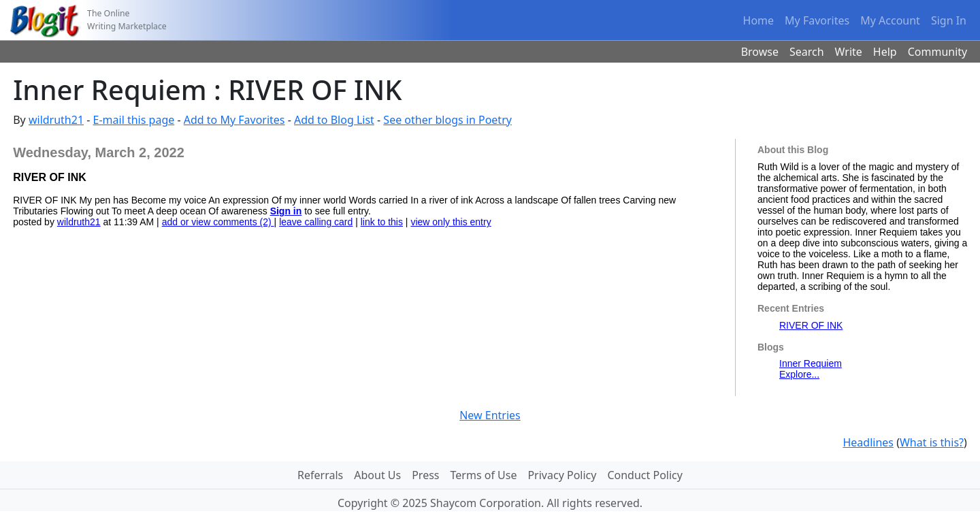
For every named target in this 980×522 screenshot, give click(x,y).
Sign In (949, 20)
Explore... (799, 374)
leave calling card (316, 222)
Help (885, 52)
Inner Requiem (811, 363)
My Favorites (817, 20)
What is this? (932, 442)
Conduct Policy (644, 475)
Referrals (320, 475)
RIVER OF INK (811, 325)
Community (938, 52)
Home (759, 20)
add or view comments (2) (218, 222)
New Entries (490, 415)
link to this (382, 222)
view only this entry (451, 222)
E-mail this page (134, 120)
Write (849, 52)
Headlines (868, 442)
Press (425, 475)
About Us (377, 475)
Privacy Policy (562, 475)
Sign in (286, 211)
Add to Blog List (334, 120)
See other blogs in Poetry (447, 120)
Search (807, 52)
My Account (890, 20)
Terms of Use (484, 475)
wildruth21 (56, 120)
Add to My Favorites (234, 120)
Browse (760, 52)
